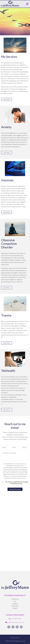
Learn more (7, 99)
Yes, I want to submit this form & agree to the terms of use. (17, 483)
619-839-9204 (16, 619)
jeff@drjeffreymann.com (16, 622)
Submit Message (15, 489)
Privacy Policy (15, 638)
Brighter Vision (20, 641)
